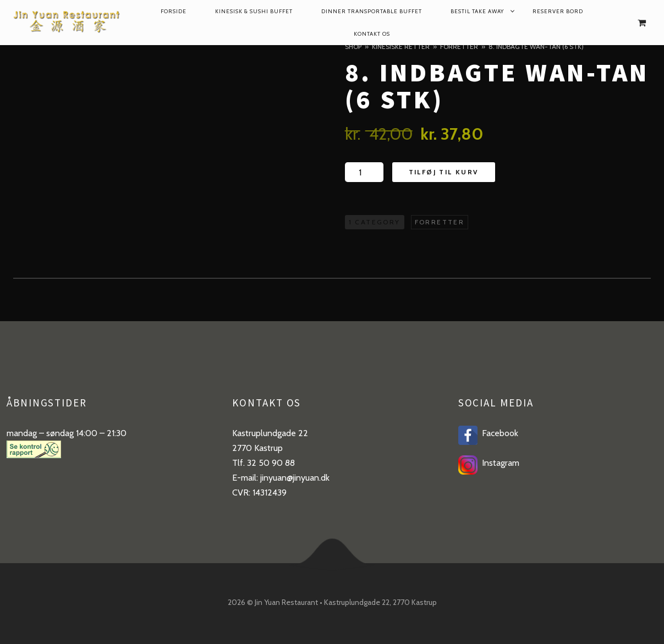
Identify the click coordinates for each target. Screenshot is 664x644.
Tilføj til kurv (444, 172)
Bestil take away (477, 11)
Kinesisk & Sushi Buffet (254, 11)
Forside (174, 11)
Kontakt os (372, 34)
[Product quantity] (364, 172)
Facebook (498, 433)
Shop (353, 46)
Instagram (498, 463)
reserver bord (558, 11)
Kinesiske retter (401, 46)
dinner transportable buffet (372, 11)
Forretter (459, 46)
